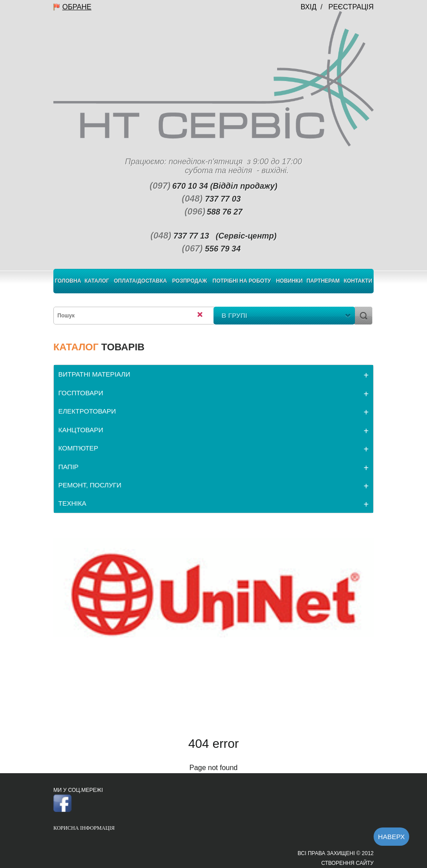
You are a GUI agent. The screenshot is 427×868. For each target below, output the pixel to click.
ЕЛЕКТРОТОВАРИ (87, 411)
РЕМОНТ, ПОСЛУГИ (90, 485)
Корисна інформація (84, 828)
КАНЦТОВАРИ (81, 430)
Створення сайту (347, 863)
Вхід (309, 7)
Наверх (391, 837)
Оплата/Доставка (140, 281)
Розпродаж (189, 281)
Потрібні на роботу (242, 281)
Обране (77, 7)
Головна (68, 281)
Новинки (289, 281)
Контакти (358, 281)
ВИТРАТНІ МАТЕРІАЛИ (94, 374)
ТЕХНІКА (72, 503)
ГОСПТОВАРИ (81, 393)
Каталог (97, 281)
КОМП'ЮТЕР (78, 448)
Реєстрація (351, 7)
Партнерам (323, 281)
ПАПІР (68, 467)
